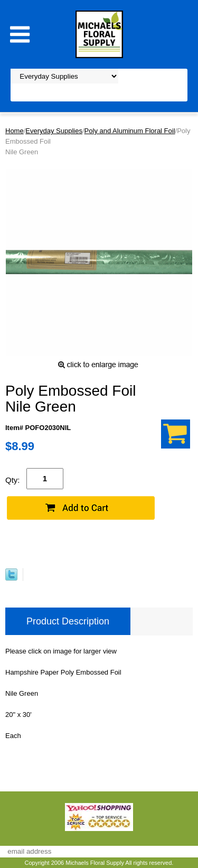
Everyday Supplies (54, 131)
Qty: (13, 480)
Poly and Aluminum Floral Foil (130, 131)
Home (15, 131)
